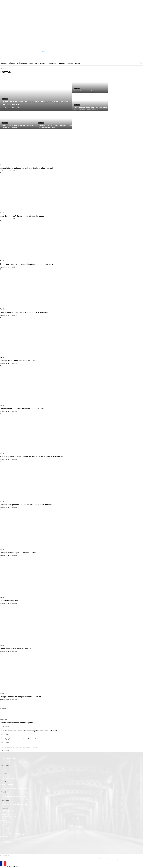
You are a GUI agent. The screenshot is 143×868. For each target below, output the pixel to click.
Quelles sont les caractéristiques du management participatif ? (25, 312)
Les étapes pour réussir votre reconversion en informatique (19, 747)
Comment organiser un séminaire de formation (19, 360)
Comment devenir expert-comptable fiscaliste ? (19, 553)
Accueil (2, 68)
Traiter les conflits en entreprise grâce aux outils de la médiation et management (32, 456)
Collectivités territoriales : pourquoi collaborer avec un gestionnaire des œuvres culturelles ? (29, 731)
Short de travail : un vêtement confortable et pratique (17, 723)
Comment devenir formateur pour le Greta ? (15, 788)
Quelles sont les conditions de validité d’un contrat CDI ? (22, 408)
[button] (141, 63)
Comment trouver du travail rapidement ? (16, 649)
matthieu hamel (5, 171)
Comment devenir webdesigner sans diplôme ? (16, 804)
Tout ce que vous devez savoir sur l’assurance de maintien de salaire (27, 264)
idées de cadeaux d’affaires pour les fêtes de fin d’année (22, 216)
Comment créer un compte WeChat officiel (14, 796)
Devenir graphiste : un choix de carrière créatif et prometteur (20, 739)
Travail (5, 99)
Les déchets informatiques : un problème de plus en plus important (26, 168)
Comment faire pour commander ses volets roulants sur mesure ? (26, 505)
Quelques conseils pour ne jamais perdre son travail (20, 697)
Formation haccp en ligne (9, 778)
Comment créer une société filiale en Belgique (15, 762)
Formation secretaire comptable (11, 770)
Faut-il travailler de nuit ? (9, 601)
